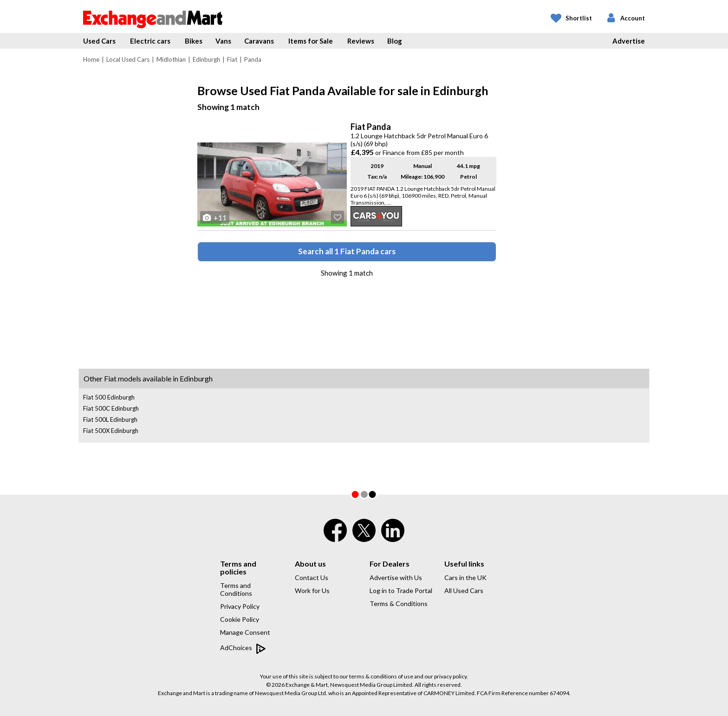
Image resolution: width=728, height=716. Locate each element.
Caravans (259, 41)
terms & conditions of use (381, 676)
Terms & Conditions (399, 603)
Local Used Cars (128, 59)
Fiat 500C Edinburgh (111, 408)
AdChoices (243, 648)
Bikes (194, 41)
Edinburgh (206, 59)
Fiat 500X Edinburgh (111, 431)
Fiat (232, 59)
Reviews (361, 41)
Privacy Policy (240, 606)
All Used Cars (464, 590)
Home (91, 59)
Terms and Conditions (236, 589)
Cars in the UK (465, 577)
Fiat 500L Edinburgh (110, 419)
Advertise (629, 41)
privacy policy (450, 676)
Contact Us (312, 577)
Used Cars (99, 41)
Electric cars (150, 41)
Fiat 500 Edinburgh (109, 397)
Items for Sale (311, 41)
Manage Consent (245, 632)
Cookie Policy (240, 619)
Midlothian (171, 59)
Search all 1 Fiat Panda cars (347, 251)
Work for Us (312, 590)
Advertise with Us (396, 577)
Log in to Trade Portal (401, 590)
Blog (395, 41)
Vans (223, 41)
